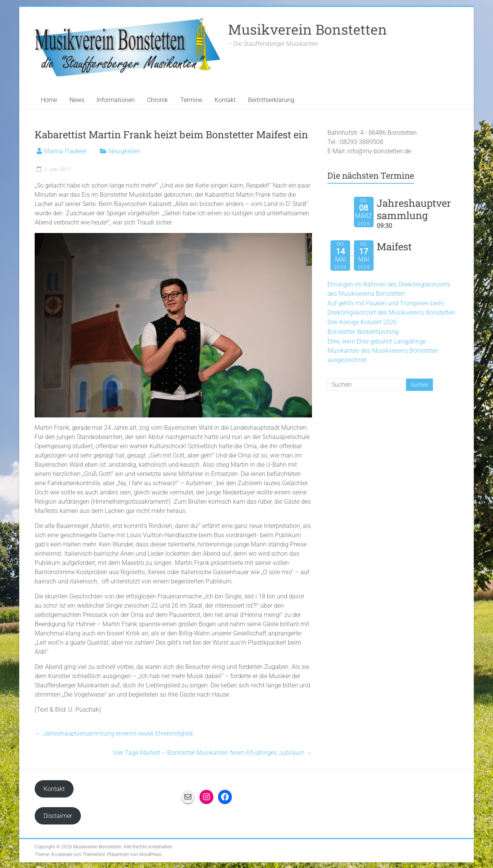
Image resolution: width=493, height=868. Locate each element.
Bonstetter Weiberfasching (363, 332)
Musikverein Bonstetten (308, 29)
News (77, 100)
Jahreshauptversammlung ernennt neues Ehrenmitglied (114, 733)
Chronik (158, 100)
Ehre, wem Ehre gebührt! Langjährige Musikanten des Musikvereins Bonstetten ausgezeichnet (383, 351)
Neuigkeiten (125, 151)
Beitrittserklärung (271, 100)
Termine (191, 100)
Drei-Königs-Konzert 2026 (362, 322)
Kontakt (225, 100)
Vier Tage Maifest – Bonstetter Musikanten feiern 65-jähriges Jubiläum (212, 753)
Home (49, 100)
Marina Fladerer (65, 151)
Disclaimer (58, 816)
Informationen (116, 100)
